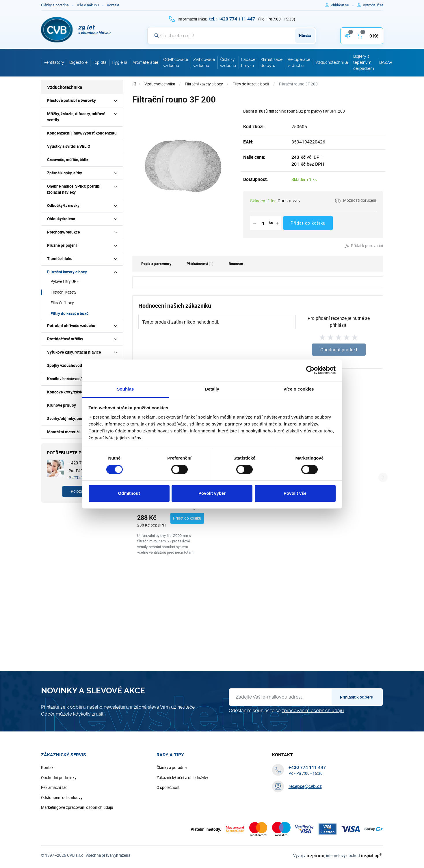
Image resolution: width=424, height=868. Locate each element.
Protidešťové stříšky (65, 339)
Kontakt (113, 5)
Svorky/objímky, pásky (67, 419)
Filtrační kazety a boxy (67, 272)
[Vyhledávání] (232, 36)
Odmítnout (129, 493)
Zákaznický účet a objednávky (182, 796)
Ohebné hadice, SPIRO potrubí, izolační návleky (74, 189)
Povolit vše (295, 493)
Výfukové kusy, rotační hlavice (74, 352)
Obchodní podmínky (59, 796)
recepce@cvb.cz (305, 804)
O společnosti (168, 806)
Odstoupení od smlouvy (62, 815)
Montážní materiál (63, 432)
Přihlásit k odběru (357, 715)
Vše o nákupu (88, 5)
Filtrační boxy (62, 303)
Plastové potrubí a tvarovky (71, 100)
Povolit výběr (212, 493)
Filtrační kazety (63, 292)
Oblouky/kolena (61, 219)
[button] (355, 201)
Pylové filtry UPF (65, 281)
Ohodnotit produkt (339, 350)
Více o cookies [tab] (299, 389)
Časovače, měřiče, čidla (68, 160)
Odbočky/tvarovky (63, 206)
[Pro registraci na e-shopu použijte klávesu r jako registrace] (373, 5)
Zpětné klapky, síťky (65, 173)
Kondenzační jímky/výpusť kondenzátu (82, 133)
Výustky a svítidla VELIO (69, 146)
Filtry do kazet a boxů (70, 313)
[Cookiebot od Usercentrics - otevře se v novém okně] (310, 370)
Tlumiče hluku (60, 259)
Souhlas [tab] (125, 389)
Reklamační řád (54, 806)
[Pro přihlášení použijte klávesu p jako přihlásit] (342, 5)
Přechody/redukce (63, 232)
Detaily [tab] (212, 389)
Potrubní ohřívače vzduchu (71, 326)
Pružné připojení (62, 245)
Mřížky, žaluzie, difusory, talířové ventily (76, 117)
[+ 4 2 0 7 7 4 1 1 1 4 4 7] (232, 19)
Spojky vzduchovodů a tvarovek (75, 365)
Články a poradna (55, 5)
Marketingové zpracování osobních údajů (77, 826)
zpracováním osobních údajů (313, 729)
